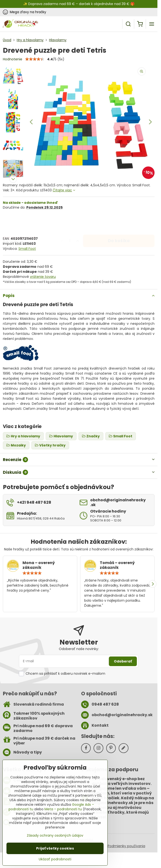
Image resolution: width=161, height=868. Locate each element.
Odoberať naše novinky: (79, 649)
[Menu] (152, 24)
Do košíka (119, 223)
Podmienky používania (126, 846)
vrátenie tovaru (43, 277)
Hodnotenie (13, 59)
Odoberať (123, 661)
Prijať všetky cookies (55, 848)
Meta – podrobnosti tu (63, 809)
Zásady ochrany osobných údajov (55, 835)
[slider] (32, 573)
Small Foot (27, 249)
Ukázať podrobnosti (55, 859)
